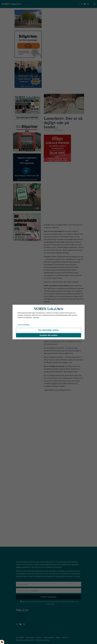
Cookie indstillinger (23, 325)
